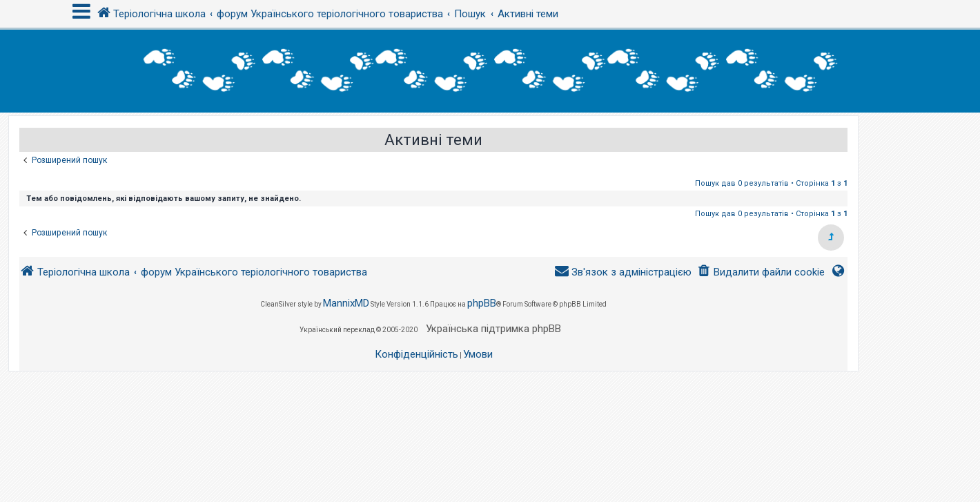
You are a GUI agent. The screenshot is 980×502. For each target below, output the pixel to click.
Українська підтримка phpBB (493, 329)
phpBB (482, 303)
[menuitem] (761, 272)
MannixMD (346, 303)
